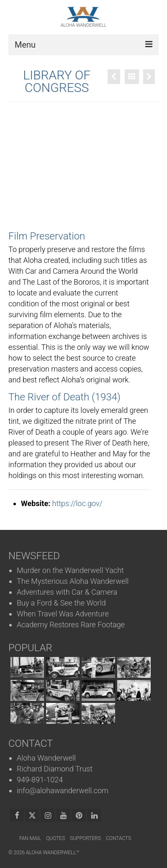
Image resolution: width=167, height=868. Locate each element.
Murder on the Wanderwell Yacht (70, 570)
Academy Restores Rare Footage (71, 625)
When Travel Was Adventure (63, 614)
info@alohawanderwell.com (63, 790)
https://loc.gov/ (77, 503)
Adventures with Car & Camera (67, 592)
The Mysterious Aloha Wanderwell (73, 581)
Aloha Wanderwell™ (53, 853)
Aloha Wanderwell (46, 758)
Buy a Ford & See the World (61, 603)
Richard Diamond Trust (55, 769)
